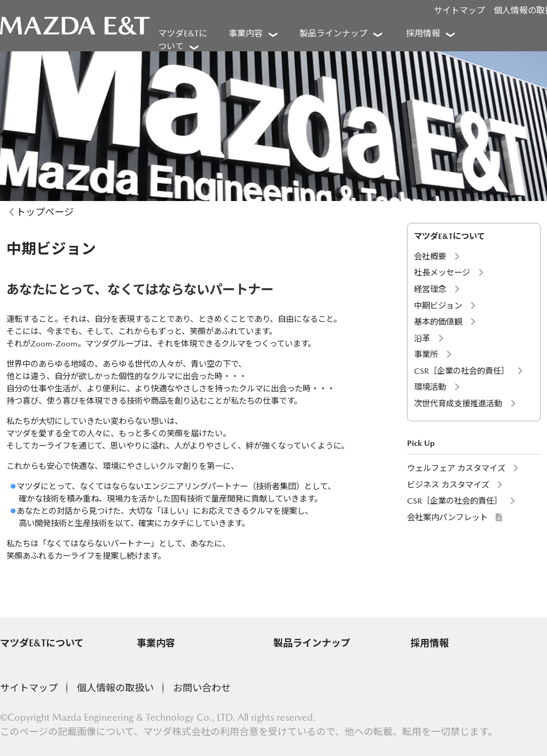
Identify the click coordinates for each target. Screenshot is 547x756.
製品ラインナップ (312, 643)
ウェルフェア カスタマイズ (456, 468)
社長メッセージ (442, 272)
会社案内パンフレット (447, 517)
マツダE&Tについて (42, 643)
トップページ (45, 212)
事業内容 (156, 643)
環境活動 (430, 387)
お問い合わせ (202, 688)
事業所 (426, 354)
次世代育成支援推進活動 (458, 403)
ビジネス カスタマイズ (448, 485)
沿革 (422, 338)
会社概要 (430, 256)
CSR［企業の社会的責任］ (462, 371)
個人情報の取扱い (115, 688)
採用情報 (429, 643)
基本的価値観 (438, 322)
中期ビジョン (438, 306)
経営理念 (430, 289)
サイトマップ (459, 10)
